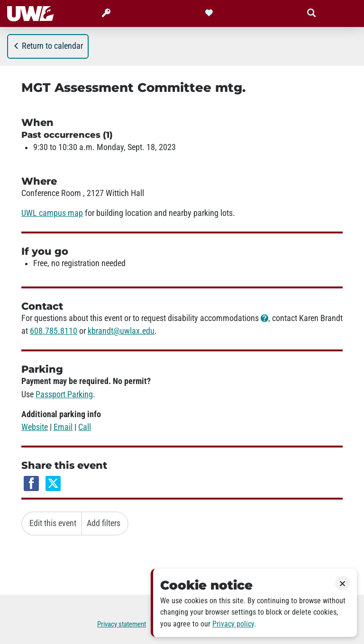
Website (35, 427)
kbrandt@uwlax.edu (121, 331)
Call (85, 427)
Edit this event (53, 523)
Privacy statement (122, 624)
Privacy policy (233, 624)
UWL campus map (52, 213)
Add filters (104, 523)
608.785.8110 (54, 331)
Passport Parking (64, 394)
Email (63, 427)
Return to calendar (48, 46)
